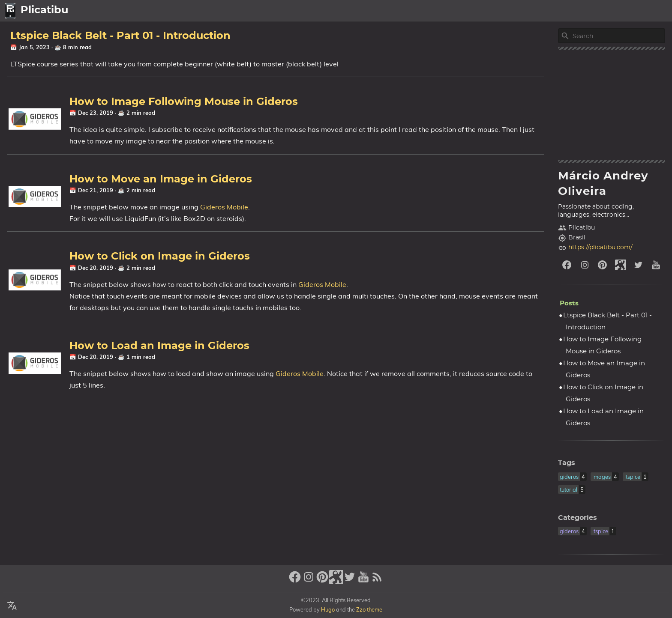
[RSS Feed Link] (377, 581)
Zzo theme (369, 609)
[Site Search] (618, 36)
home (568, 11)
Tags (567, 463)
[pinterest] (603, 265)
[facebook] (567, 265)
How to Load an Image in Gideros (159, 346)
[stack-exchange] (621, 265)
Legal (655, 11)
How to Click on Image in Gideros (160, 257)
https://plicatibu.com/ (600, 248)
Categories (577, 518)
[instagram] (585, 265)
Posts (595, 11)
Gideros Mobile (224, 207)
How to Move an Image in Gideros (161, 179)
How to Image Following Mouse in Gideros (184, 102)
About (623, 11)
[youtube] (656, 265)
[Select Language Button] (544, 11)
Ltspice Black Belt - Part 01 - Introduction (120, 36)
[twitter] (639, 265)
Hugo (328, 609)
